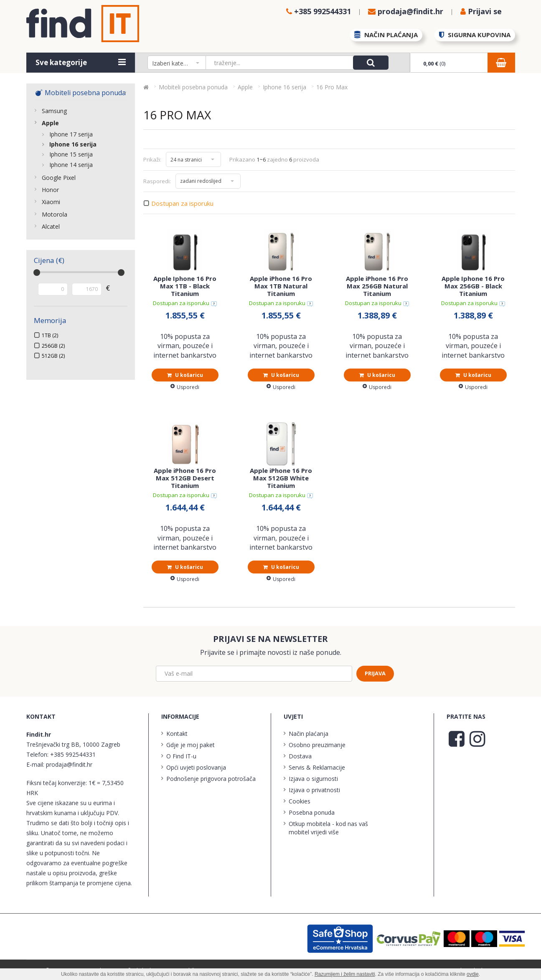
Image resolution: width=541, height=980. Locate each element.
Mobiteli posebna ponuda (80, 93)
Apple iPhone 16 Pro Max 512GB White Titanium (281, 478)
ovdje (473, 974)
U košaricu (185, 375)
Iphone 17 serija (71, 134)
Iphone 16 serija (73, 144)
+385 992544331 (73, 754)
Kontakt (177, 734)
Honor (50, 190)
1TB (50, 335)
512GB (53, 356)
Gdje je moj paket (190, 745)
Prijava (375, 673)
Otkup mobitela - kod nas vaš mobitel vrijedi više (328, 828)
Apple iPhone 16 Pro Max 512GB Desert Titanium (185, 478)
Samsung (54, 111)
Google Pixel (59, 178)
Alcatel (51, 226)
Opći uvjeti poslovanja (196, 767)
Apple (50, 123)
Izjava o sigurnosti (313, 779)
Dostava (300, 756)
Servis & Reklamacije (317, 767)
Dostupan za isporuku (182, 203)
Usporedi (185, 387)
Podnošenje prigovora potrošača (211, 779)
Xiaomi (51, 202)
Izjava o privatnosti (314, 790)
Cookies (300, 801)
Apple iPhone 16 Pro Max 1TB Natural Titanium (281, 286)
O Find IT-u (181, 756)
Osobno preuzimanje (317, 745)
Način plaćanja (309, 734)
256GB (53, 346)
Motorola (55, 214)
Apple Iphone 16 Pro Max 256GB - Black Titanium (473, 286)
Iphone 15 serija (71, 154)
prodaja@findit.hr (69, 764)
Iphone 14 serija (71, 165)
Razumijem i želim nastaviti (345, 974)
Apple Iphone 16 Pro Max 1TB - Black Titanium (185, 286)
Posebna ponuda (312, 812)
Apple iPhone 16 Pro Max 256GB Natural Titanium (377, 286)
